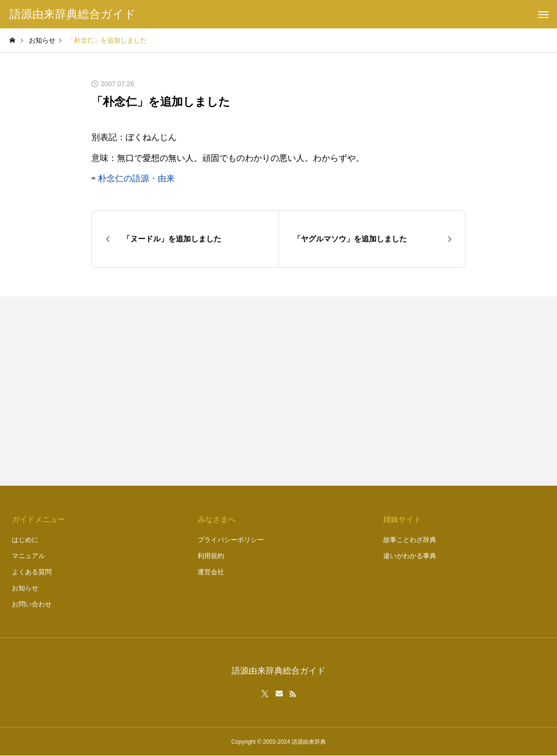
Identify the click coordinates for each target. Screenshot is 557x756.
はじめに (25, 540)
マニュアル (28, 556)
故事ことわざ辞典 (410, 540)
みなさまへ (216, 520)
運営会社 (211, 572)
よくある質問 (32, 572)
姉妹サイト (402, 520)
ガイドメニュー (38, 520)
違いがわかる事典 (410, 556)
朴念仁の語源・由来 (136, 178)
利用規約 (211, 556)
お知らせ (25, 588)
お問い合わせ (32, 604)
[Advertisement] (377, 391)
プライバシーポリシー (231, 540)
